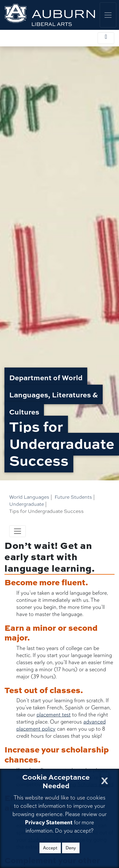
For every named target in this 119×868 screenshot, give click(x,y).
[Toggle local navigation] (106, 38)
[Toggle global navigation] (108, 15)
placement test (54, 715)
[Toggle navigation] (18, 531)
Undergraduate (27, 504)
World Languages (29, 497)
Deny (71, 848)
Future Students (73, 497)
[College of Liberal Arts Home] (50, 15)
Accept (50, 848)
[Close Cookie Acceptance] (105, 779)
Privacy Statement (49, 822)
